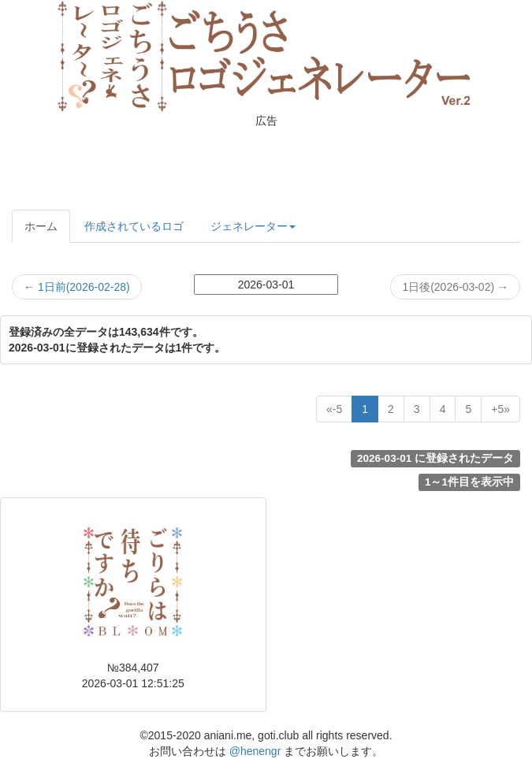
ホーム (41, 226)
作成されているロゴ (134, 226)
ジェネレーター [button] (253, 226)
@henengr (255, 751)
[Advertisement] (266, 166)
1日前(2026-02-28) (77, 287)
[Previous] (334, 409)
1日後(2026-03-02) (455, 287)
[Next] (500, 409)
